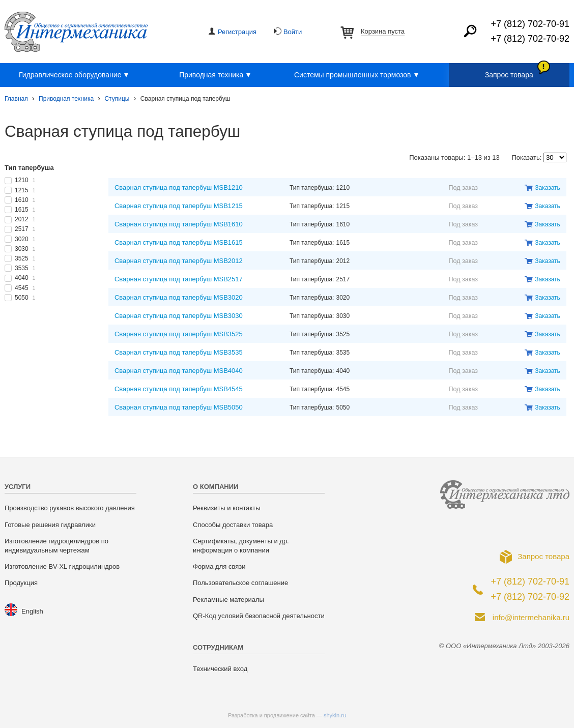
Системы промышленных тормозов (358, 75)
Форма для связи (219, 566)
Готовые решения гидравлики (50, 525)
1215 (25, 190)
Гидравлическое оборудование (75, 75)
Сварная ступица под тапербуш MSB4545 (179, 389)
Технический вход (220, 669)
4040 (25, 278)
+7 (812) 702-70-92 (530, 39)
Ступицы (117, 99)
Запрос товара (509, 75)
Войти (293, 32)
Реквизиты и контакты (227, 508)
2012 (25, 219)
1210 (25, 180)
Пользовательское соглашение (240, 583)
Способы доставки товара (233, 525)
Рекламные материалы (228, 600)
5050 (25, 298)
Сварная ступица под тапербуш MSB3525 (179, 334)
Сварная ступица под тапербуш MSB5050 (179, 407)
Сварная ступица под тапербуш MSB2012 (179, 261)
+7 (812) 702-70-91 (530, 24)
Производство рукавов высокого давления (70, 508)
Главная (16, 99)
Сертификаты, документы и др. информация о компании (241, 546)
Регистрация (237, 32)
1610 (25, 200)
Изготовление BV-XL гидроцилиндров (62, 566)
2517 (25, 229)
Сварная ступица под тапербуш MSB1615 (179, 242)
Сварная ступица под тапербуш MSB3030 (179, 316)
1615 (25, 210)
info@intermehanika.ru (531, 617)
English (32, 611)
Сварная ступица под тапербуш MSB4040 (179, 371)
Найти (470, 31)
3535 (25, 268)
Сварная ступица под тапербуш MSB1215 (179, 206)
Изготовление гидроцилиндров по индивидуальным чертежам (56, 546)
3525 (25, 258)
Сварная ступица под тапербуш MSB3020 (179, 297)
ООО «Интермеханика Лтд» (76, 32)
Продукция (21, 583)
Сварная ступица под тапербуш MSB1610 (179, 224)
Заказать (548, 188)
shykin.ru (335, 715)
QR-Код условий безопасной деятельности (259, 616)
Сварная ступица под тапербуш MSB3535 (179, 352)
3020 (25, 239)
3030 (25, 249)
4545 (25, 288)
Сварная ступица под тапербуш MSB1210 (179, 187)
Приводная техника (216, 75)
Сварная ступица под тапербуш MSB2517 (179, 279)
